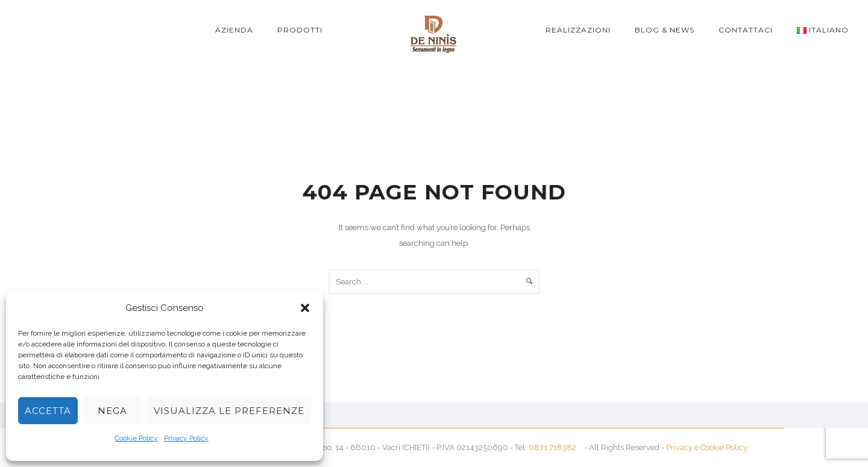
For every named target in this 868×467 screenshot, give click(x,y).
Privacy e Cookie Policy (707, 447)
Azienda (234, 30)
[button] (305, 308)
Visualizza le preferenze (229, 411)
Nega (112, 411)
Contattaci (746, 30)
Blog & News (665, 30)
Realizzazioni (578, 30)
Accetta (48, 411)
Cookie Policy (136, 438)
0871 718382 (552, 447)
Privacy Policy (186, 438)
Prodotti (300, 30)
